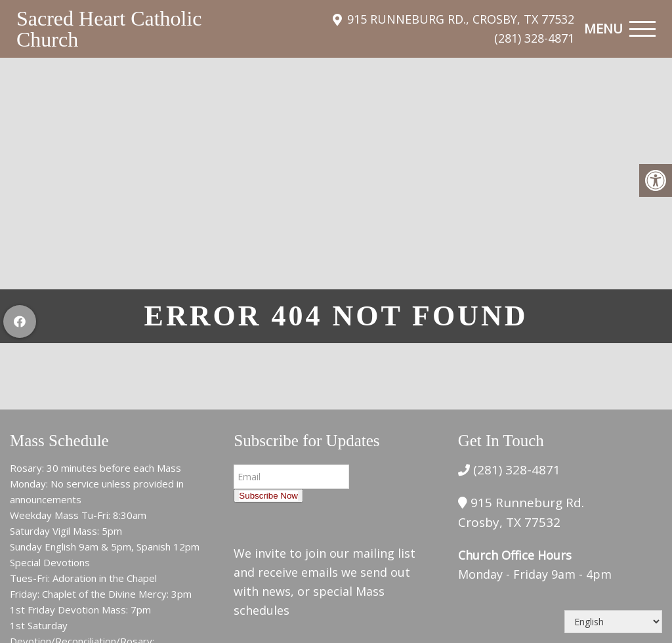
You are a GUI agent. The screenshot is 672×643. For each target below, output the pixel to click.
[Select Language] (613, 622)
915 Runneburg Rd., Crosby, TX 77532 (461, 19)
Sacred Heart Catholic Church (109, 29)
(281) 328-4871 (534, 38)
